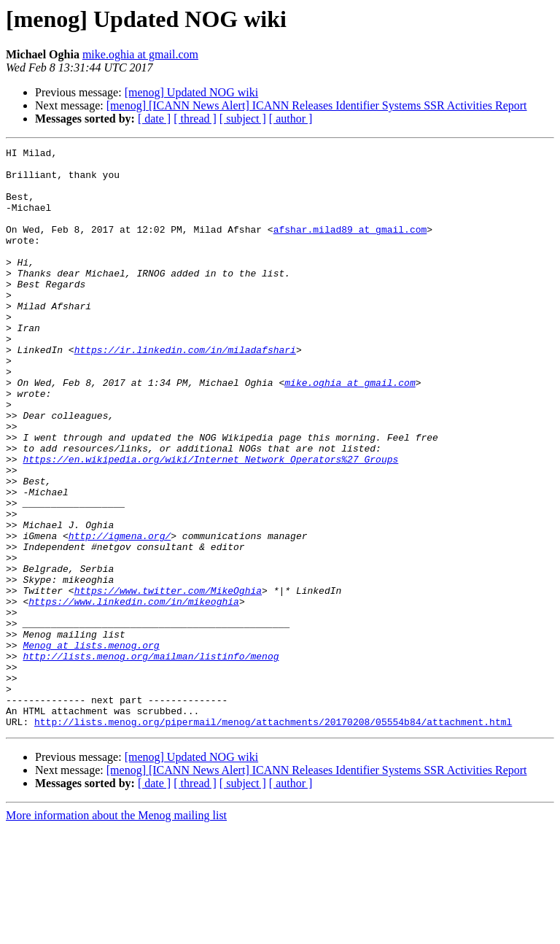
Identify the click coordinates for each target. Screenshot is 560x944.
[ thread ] (195, 119)
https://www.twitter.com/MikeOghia (168, 680)
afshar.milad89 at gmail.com (350, 247)
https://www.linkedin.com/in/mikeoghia (134, 693)
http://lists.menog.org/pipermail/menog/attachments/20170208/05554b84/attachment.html (273, 837)
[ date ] (154, 119)
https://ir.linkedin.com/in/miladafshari (185, 391)
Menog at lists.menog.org (91, 746)
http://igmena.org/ (120, 614)
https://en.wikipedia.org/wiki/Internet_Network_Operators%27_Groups (210, 522)
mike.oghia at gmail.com (140, 54)
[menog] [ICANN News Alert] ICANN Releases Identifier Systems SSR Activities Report (317, 105)
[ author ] (291, 119)
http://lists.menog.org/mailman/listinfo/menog (151, 759)
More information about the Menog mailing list (116, 931)
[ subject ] (243, 119)
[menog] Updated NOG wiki (192, 92)
